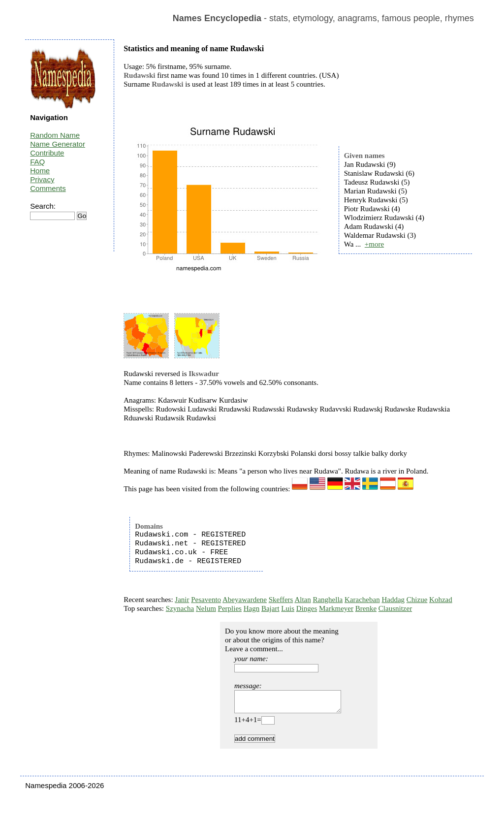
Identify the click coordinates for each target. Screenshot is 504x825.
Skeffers (281, 600)
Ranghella (328, 600)
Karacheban (362, 600)
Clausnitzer (395, 608)
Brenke (366, 608)
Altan (302, 600)
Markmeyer (336, 608)
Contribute (47, 153)
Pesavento (206, 600)
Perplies (230, 608)
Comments (48, 188)
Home (40, 171)
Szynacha (180, 608)
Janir (182, 600)
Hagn (252, 608)
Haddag (393, 600)
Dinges (307, 608)
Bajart (270, 608)
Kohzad (441, 600)
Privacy (42, 179)
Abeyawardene (245, 600)
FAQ (37, 162)
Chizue (417, 600)
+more (374, 244)
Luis (288, 608)
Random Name (55, 135)
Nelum (206, 608)
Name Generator (58, 144)
